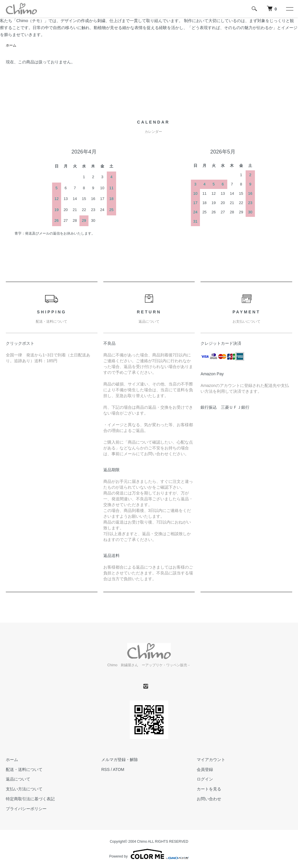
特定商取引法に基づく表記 (30, 799)
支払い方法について (24, 789)
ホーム (11, 45)
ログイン (205, 779)
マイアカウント (211, 760)
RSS (105, 769)
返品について (18, 779)
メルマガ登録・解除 (120, 760)
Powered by (149, 854)
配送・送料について (24, 769)
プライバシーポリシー (26, 809)
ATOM (119, 769)
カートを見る (209, 789)
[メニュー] (289, 9)
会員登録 (205, 769)
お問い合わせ (209, 799)
